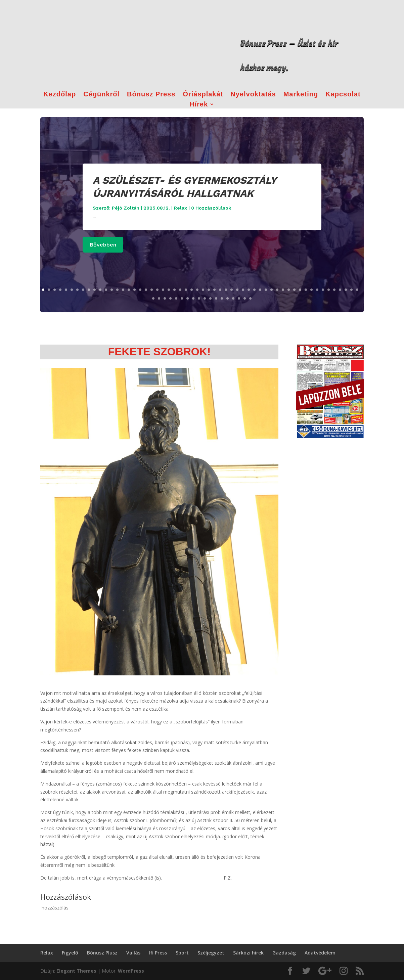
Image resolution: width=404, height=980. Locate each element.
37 (249, 290)
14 (117, 290)
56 (357, 290)
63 (188, 298)
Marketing (301, 95)
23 (169, 290)
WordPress (131, 971)
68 (216, 298)
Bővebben (103, 245)
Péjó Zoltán (126, 208)
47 (306, 290)
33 (226, 290)
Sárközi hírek (248, 953)
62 (182, 298)
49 (317, 290)
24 (174, 290)
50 (323, 290)
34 (232, 290)
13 (112, 290)
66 (205, 298)
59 (165, 298)
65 (199, 298)
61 (176, 298)
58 (159, 298)
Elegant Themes (76, 971)
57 (153, 298)
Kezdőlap (60, 95)
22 (163, 290)
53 (340, 290)
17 (134, 290)
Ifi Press (158, 953)
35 (237, 290)
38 (254, 290)
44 (289, 290)
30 (209, 290)
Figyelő (70, 953)
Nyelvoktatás (253, 95)
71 (233, 298)
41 (272, 290)
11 (100, 290)
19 (146, 290)
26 (186, 290)
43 (283, 290)
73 (245, 298)
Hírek (199, 105)
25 (180, 290)
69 (222, 298)
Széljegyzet (211, 953)
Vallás (133, 953)
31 (214, 290)
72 (239, 298)
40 (266, 290)
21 (157, 290)
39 (260, 290)
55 (351, 290)
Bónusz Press (151, 95)
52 (334, 290)
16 (129, 290)
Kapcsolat (343, 95)
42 (277, 290)
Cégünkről (101, 95)
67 (210, 298)
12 (106, 290)
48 (311, 290)
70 (228, 298)
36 (243, 290)
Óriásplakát (203, 95)
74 (250, 298)
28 (197, 290)
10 (95, 290)
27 (192, 290)
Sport (182, 953)
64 (193, 298)
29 (203, 290)
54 (346, 290)
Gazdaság (284, 953)
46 (300, 290)
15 (123, 290)
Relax (181, 208)
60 (170, 298)
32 (220, 290)
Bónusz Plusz (102, 953)
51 (329, 290)
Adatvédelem (320, 953)
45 (294, 290)
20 (152, 290)
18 (140, 290)
